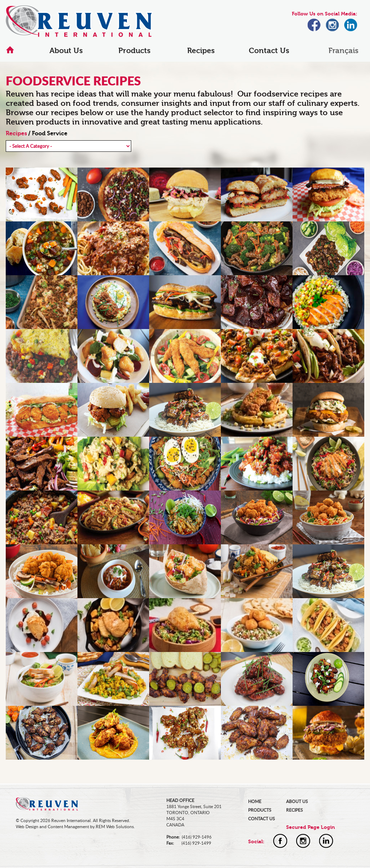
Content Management (68, 827)
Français (343, 51)
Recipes (201, 51)
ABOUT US (297, 801)
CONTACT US (262, 819)
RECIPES (295, 810)
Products (134, 51)
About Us (66, 51)
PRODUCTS (260, 810)
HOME (255, 801)
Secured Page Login (310, 827)
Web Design (27, 827)
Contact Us (269, 51)
